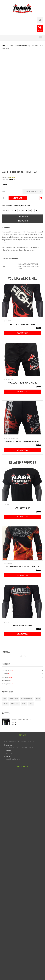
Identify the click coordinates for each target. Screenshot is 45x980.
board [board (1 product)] (4, 699)
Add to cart (18, 198)
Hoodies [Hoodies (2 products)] (5, 704)
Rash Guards (8, 321)
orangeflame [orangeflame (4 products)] (15, 704)
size (3, 191)
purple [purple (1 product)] (24, 704)
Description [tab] (23, 217)
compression (6, 681)
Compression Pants (22, 46)
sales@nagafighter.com (14, 759)
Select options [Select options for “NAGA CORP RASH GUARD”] (22, 634)
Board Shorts (8, 380)
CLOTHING (10, 46)
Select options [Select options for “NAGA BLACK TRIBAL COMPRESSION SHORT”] (22, 450)
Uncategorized (6, 684)
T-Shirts (6, 505)
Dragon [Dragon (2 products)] (38, 699)
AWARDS (5, 674)
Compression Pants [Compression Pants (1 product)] (27, 699)
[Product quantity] (4, 198)
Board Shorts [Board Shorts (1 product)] (14, 699)
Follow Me (23, 656)
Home (3, 46)
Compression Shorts (11, 438)
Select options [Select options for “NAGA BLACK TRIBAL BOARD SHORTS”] (22, 392)
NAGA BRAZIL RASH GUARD (21, 720)
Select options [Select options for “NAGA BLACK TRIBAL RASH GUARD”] (22, 333)
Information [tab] (23, 221)
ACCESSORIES (6, 670)
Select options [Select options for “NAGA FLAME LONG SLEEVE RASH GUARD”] (22, 575)
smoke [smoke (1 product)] (31, 704)
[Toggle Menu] (41, 38)
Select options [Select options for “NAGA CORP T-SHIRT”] (22, 517)
